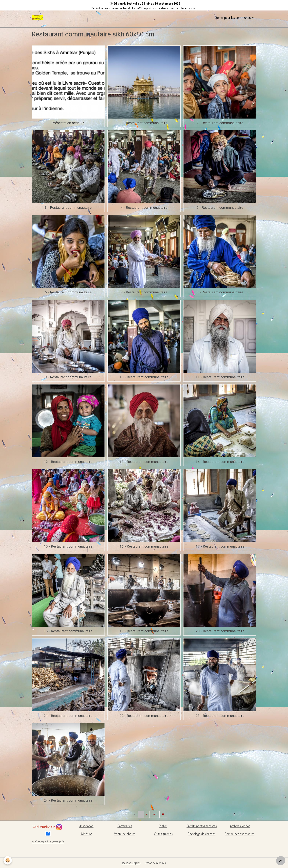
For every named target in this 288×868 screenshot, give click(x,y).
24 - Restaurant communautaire (68, 800)
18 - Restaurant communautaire (68, 631)
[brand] (38, 17)
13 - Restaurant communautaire (144, 462)
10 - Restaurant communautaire (144, 377)
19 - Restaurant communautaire (144, 631)
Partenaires (125, 826)
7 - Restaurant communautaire (144, 292)
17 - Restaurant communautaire (220, 546)
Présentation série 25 (68, 123)
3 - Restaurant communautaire (68, 208)
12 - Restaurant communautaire (68, 462)
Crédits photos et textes (202, 826)
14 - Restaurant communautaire (220, 462)
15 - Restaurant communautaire (68, 546)
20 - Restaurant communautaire (220, 631)
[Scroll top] (281, 861)
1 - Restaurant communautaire (144, 123)
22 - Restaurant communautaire (144, 716)
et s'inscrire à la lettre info (48, 842)
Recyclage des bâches (202, 834)
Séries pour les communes (233, 17)
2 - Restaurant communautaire (220, 123)
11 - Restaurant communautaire (220, 377)
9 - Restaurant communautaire (68, 377)
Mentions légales (131, 863)
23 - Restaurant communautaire (220, 716)
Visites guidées (163, 834)
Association (86, 826)
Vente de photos (125, 834)
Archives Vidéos (240, 826)
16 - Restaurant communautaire (144, 546)
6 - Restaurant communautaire (68, 292)
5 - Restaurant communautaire (220, 208)
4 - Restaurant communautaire (144, 208)
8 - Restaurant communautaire (220, 292)
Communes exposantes (240, 834)
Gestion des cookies (155, 863)
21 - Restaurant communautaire (68, 716)
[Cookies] (8, 860)
